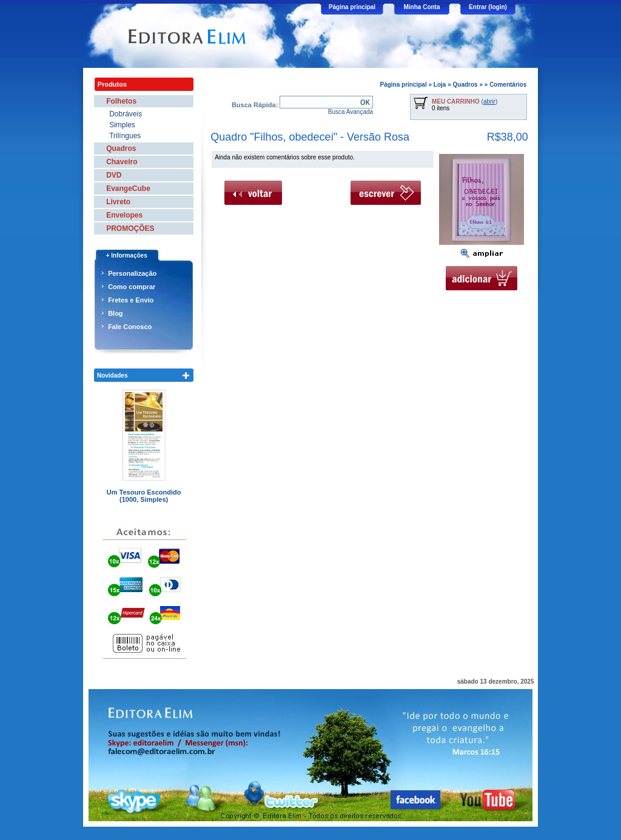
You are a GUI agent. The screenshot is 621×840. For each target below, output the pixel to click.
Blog (115, 313)
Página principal (352, 7)
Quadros (465, 85)
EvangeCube (128, 188)
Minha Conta (422, 7)
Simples (122, 125)
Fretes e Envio (131, 300)
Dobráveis (126, 114)
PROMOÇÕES (130, 228)
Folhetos (121, 101)
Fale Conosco (130, 327)
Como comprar (132, 287)
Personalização (132, 273)
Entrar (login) (488, 7)
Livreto (118, 202)
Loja (440, 85)
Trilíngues (125, 136)
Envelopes (124, 215)
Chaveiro (122, 162)
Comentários (508, 85)
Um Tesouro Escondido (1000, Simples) (144, 496)
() (465, 102)
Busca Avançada (351, 112)
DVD (114, 175)
